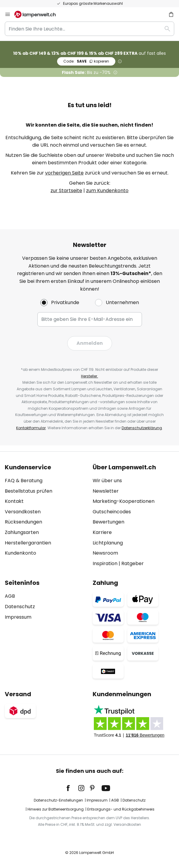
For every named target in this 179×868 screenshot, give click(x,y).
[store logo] (39, 14)
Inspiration (105, 563)
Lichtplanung (108, 543)
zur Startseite (66, 191)
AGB (10, 596)
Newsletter (106, 491)
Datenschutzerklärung (142, 428)
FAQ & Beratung (24, 481)
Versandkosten (23, 512)
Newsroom (105, 553)
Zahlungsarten (22, 532)
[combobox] (90, 29)
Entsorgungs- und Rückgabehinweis (121, 809)
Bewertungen (108, 522)
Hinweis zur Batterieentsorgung (56, 809)
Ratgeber (133, 563)
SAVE (86, 61)
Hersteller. (90, 376)
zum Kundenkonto (107, 191)
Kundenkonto (20, 553)
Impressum (18, 617)
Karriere (102, 532)
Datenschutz (20, 607)
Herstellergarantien (28, 543)
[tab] (46, 515)
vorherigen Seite (64, 173)
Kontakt (14, 501)
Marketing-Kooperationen (124, 501)
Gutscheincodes (112, 512)
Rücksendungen (23, 522)
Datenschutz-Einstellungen (58, 800)
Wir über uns (107, 481)
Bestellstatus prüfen (29, 491)
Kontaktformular (31, 428)
